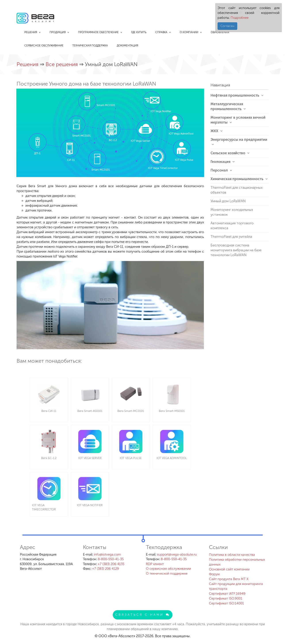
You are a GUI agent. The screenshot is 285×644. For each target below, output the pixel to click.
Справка (163, 32)
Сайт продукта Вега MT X (229, 579)
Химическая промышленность (239, 179)
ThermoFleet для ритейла (231, 237)
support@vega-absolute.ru (177, 554)
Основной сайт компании (229, 569)
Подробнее (239, 18)
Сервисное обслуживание (44, 46)
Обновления (220, 32)
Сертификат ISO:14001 (226, 603)
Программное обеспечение (100, 32)
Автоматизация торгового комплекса (232, 226)
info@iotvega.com (107, 554)
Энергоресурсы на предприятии (239, 142)
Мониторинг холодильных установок (232, 212)
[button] (200, 93)
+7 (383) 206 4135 (111, 564)
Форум (214, 574)
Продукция (59, 32)
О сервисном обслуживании (168, 569)
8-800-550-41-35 (111, 559)
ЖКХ (216, 131)
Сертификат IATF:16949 (227, 594)
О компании (191, 32)
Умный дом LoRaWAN (228, 201)
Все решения (62, 64)
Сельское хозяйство (230, 153)
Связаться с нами (143, 615)
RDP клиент (155, 564)
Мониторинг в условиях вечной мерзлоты (238, 120)
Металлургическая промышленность (228, 106)
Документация (127, 46)
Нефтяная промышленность (237, 95)
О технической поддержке (167, 574)
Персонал (221, 170)
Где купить (139, 32)
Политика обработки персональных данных (237, 562)
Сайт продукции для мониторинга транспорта (236, 586)
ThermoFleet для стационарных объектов (237, 190)
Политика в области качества (232, 555)
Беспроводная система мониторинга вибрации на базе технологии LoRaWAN (236, 250)
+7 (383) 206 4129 (106, 569)
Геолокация (223, 162)
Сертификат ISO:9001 (226, 598)
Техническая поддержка (90, 46)
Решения (33, 32)
